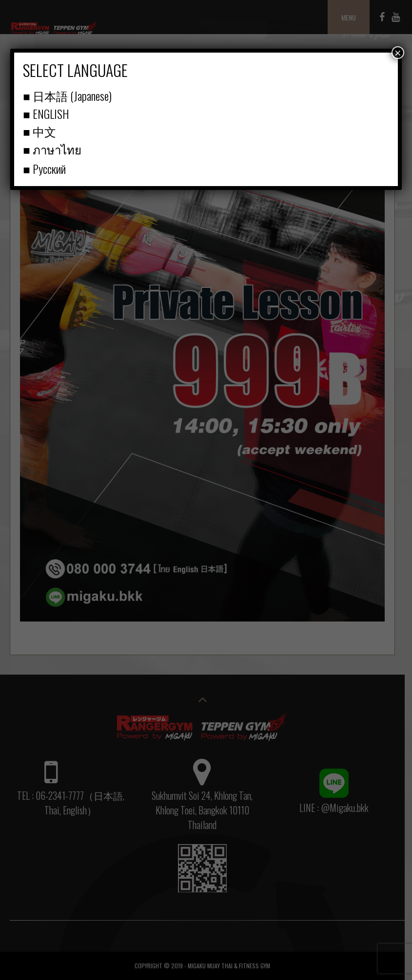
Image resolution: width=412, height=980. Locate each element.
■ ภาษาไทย (52, 149)
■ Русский (44, 169)
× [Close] (398, 53)
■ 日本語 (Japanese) (67, 95)
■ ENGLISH (46, 113)
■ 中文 (39, 131)
